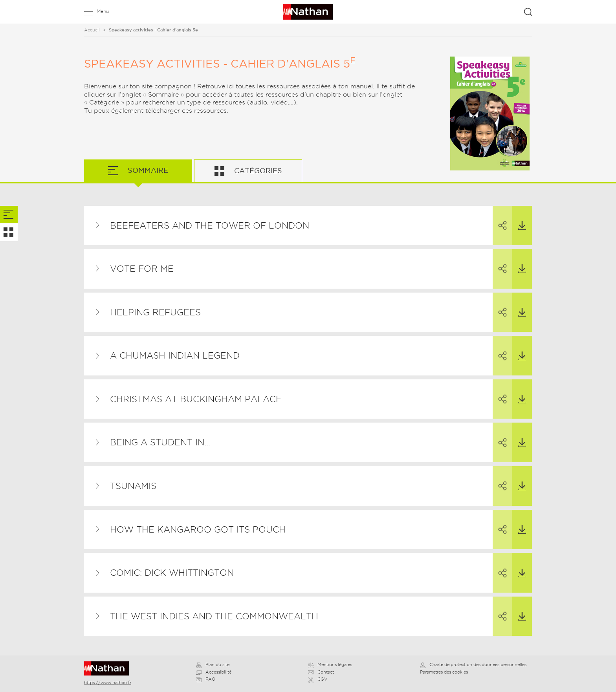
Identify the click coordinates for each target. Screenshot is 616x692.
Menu (103, 11)
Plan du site (213, 665)
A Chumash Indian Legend (175, 355)
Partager (500, 218)
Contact (321, 672)
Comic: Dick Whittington (172, 573)
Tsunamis (133, 486)
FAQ (206, 679)
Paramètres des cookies (444, 672)
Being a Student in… (160, 442)
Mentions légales (330, 665)
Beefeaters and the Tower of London (210, 225)
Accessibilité (214, 672)
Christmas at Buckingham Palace (196, 399)
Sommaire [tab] (147, 170)
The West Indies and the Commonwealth (214, 616)
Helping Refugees (155, 312)
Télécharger (519, 218)
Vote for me (142, 269)
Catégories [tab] (257, 171)
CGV (318, 679)
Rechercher (528, 12)
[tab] (9, 215)
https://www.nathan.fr (108, 683)
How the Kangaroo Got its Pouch (198, 529)
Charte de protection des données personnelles (473, 665)
